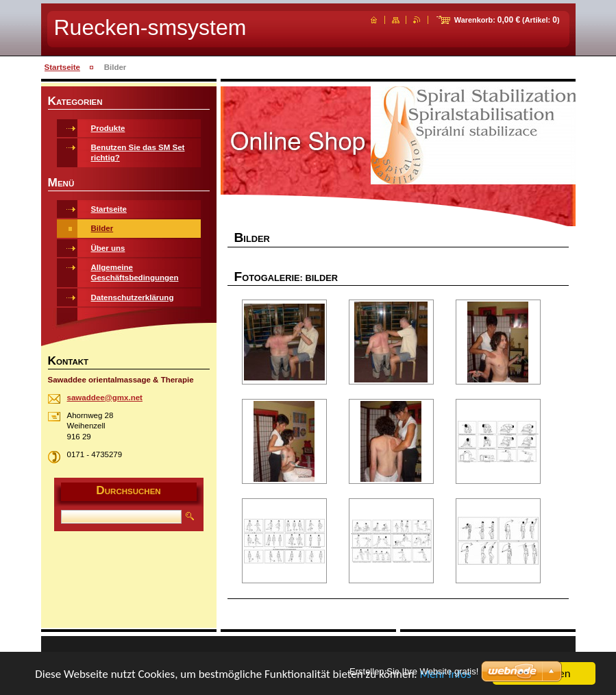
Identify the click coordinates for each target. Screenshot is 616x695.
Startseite (62, 67)
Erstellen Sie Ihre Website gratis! (414, 671)
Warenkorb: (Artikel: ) (507, 20)
